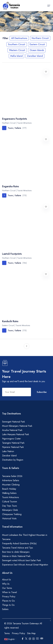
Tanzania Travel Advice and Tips (18, 548)
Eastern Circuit (37, 44)
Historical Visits (9, 518)
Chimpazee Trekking (12, 514)
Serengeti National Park (13, 422)
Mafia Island (16, 56)
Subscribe (42, 392)
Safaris (5, 609)
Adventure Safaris (11, 480)
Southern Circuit (17, 44)
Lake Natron (8, 451)
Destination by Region (13, 460)
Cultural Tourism (10, 502)
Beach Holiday (9, 489)
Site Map (31, 633)
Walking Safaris (9, 493)
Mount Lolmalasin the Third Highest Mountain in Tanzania (25, 537)
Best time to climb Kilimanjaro (16, 552)
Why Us (6, 584)
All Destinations (19, 38)
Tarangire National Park (13, 443)
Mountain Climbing (11, 485)
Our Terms (7, 588)
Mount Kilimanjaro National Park (17, 426)
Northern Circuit (40, 38)
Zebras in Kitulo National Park (16, 556)
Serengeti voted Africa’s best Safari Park (21, 560)
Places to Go (8, 601)
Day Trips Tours (10, 506)
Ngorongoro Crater (11, 439)
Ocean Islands (37, 50)
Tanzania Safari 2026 (12, 476)
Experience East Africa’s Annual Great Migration (25, 565)
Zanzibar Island (35, 56)
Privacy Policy (9, 597)
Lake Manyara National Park (16, 434)
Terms (7, 633)
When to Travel (9, 592)
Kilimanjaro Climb (10, 510)
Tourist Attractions (11, 497)
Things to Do (8, 605)
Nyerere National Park (13, 447)
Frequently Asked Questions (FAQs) (19, 543)
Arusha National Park (12, 430)
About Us (7, 580)
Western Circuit (17, 50)
